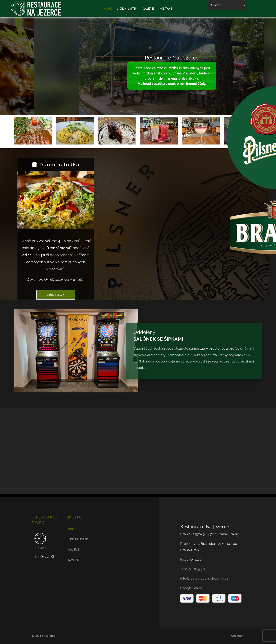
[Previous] (21, 200)
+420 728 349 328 (193, 569)
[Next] (90, 200)
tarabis (50, 636)
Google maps (191, 588)
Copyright (238, 636)
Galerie (148, 9)
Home (108, 9)
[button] (6, 58)
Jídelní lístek (127, 9)
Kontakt (166, 9)
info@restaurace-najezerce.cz (204, 578)
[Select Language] (226, 5)
